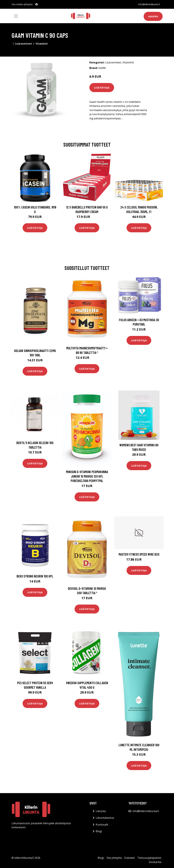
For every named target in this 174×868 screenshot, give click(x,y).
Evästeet (129, 858)
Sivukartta (155, 862)
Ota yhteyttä (114, 858)
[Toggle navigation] (16, 16)
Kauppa (153, 16)
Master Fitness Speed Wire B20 (139, 554)
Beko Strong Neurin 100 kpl (35, 576)
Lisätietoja (102, 88)
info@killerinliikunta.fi (149, 4)
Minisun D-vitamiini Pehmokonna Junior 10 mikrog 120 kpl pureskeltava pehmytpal (87, 476)
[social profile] (37, 4)
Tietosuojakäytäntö (149, 858)
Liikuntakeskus (105, 818)
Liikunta (101, 811)
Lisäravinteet (24, 44)
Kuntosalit (102, 825)
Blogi (99, 831)
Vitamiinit (42, 44)
